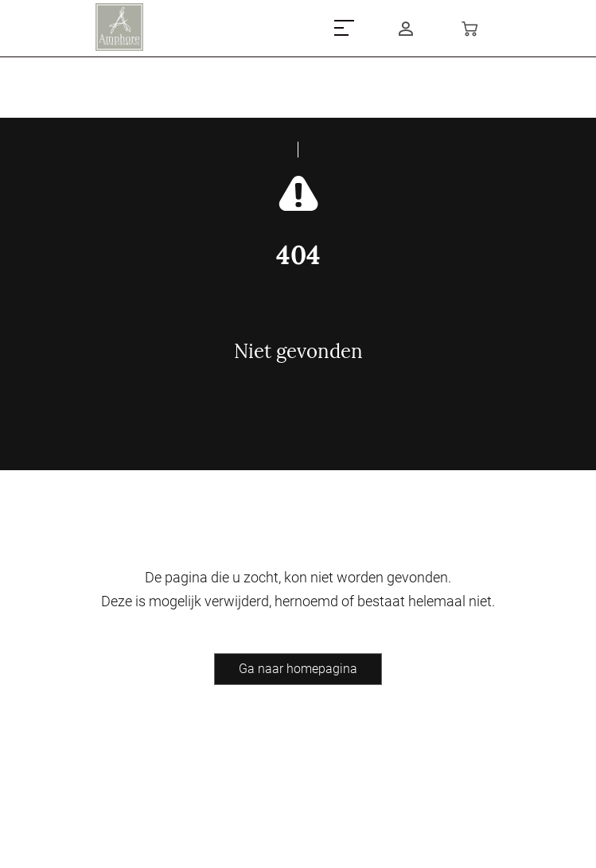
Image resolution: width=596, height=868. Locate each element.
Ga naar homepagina (298, 669)
